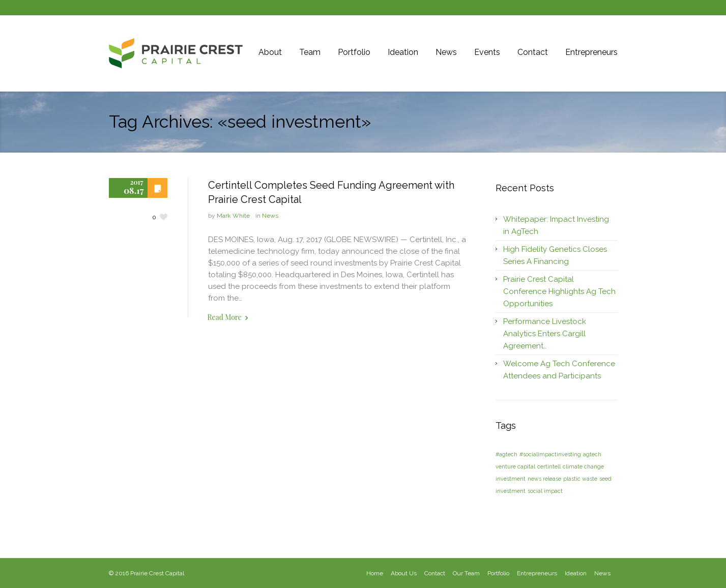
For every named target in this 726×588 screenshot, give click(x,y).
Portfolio (498, 573)
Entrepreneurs (537, 573)
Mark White (233, 216)
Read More (225, 317)
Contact (435, 573)
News (270, 216)
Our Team (466, 573)
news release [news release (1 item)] (544, 479)
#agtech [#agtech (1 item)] (506, 454)
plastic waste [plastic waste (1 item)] (580, 479)
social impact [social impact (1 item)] (545, 491)
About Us (404, 573)
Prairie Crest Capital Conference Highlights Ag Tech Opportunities (559, 291)
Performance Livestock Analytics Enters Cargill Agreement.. (545, 334)
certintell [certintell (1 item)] (549, 466)
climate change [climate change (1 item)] (583, 466)
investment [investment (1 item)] (511, 479)
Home (375, 573)
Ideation (576, 573)
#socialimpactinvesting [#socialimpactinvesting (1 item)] (550, 454)
